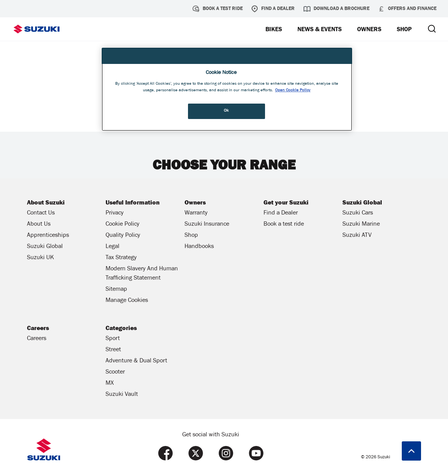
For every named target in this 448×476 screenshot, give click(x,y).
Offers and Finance (407, 9)
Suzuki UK (40, 258)
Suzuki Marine (361, 225)
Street (113, 350)
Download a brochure (336, 9)
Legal (112, 247)
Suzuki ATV (357, 236)
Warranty (196, 213)
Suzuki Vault (122, 395)
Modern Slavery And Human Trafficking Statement (142, 274)
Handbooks (199, 247)
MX (110, 384)
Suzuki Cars (358, 213)
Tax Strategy (121, 258)
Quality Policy (123, 236)
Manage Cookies (127, 301)
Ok (227, 111)
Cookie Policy (122, 225)
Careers (37, 339)
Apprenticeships (48, 236)
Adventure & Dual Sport (136, 361)
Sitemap (116, 290)
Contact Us (41, 213)
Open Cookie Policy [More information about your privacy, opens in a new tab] (293, 91)
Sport (113, 339)
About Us (39, 225)
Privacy (115, 213)
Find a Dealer (273, 9)
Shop (191, 236)
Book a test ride (218, 9)
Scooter (115, 372)
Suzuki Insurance (207, 225)
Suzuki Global (45, 247)
